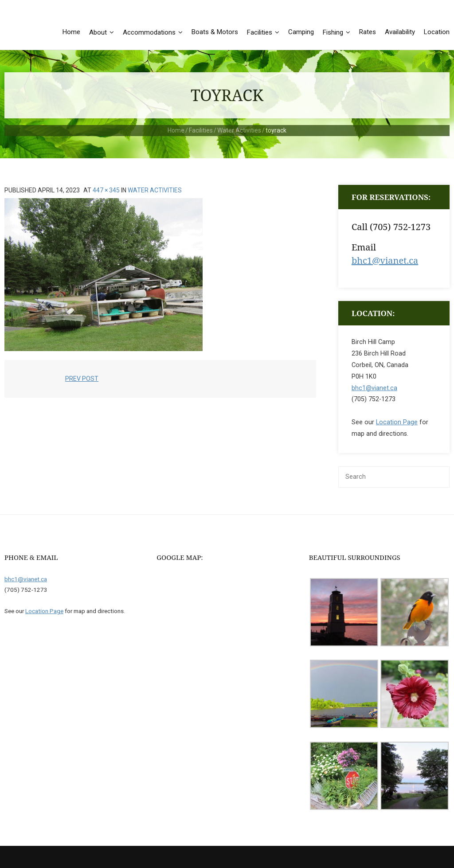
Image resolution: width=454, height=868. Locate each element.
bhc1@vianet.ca (385, 260)
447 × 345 (106, 190)
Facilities (201, 130)
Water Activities (239, 130)
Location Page (397, 423)
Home (176, 130)
